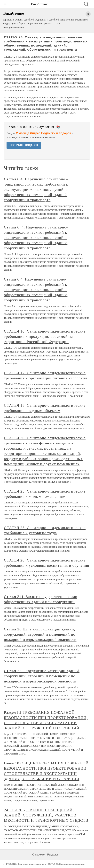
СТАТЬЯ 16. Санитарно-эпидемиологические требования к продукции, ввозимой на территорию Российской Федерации (45, 336)
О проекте (38, 855)
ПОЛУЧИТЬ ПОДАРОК (24, 145)
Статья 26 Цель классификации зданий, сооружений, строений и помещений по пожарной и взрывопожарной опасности (40, 634)
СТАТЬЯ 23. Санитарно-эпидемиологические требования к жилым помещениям (45, 864)
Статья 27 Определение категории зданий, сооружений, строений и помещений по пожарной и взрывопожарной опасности (42, 676)
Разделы (52, 855)
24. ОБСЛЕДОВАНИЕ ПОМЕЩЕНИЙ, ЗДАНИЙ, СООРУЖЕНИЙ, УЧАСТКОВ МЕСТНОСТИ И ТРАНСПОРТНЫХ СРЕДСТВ (46, 815)
